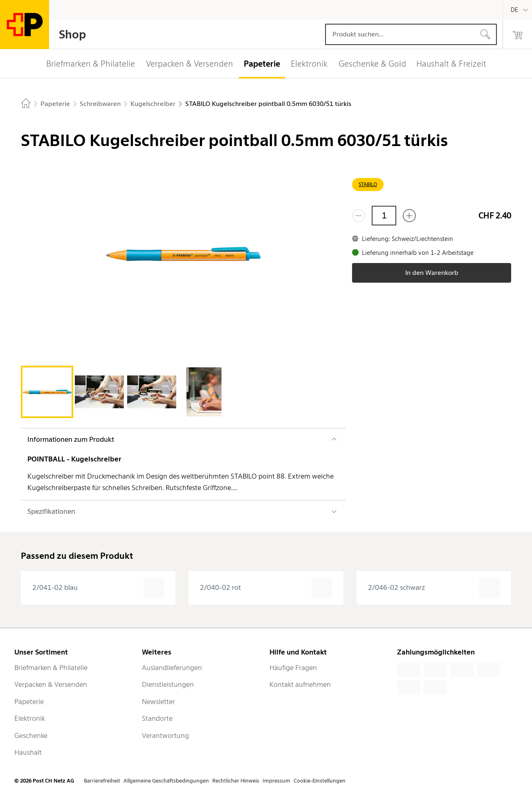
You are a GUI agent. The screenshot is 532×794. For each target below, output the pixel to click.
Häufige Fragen (293, 668)
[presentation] (98, 588)
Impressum (276, 781)
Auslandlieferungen (172, 668)
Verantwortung (165, 736)
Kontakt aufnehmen (300, 684)
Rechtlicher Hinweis (236, 781)
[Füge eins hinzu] (409, 216)
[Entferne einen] (359, 216)
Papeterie (29, 702)
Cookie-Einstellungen (320, 781)
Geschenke (31, 736)
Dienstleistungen (168, 684)
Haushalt (28, 752)
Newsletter (158, 702)
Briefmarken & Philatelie (51, 668)
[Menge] (384, 216)
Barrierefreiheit (102, 781)
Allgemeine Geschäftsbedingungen (166, 781)
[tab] (47, 392)
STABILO (368, 184)
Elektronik (30, 718)
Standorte (157, 718)
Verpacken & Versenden (51, 684)
